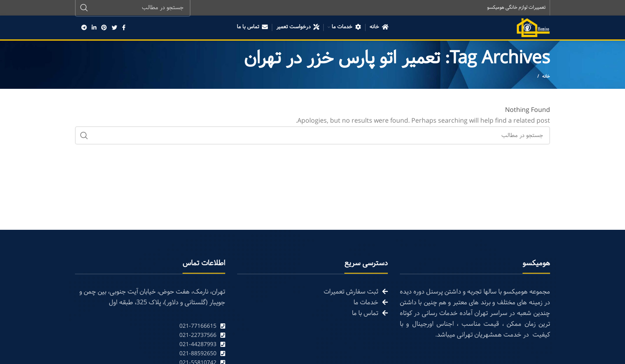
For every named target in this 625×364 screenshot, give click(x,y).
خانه (546, 77)
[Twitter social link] (114, 28)
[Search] (312, 136)
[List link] (150, 327)
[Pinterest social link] (104, 28)
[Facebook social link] (124, 28)
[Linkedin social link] (94, 28)
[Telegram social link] (84, 28)
